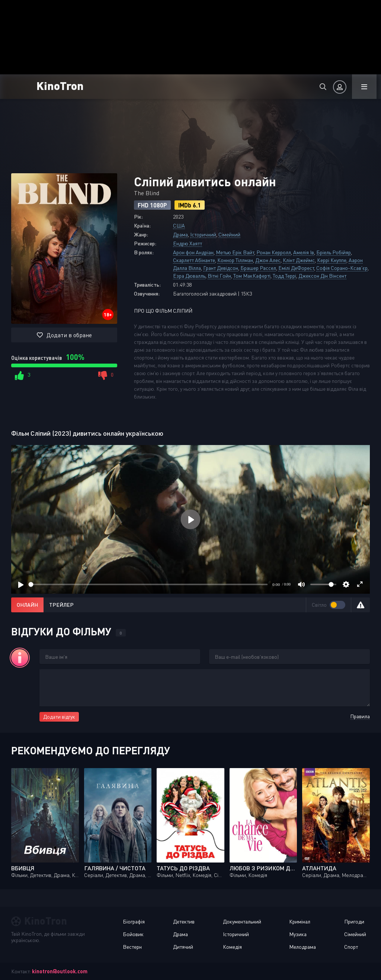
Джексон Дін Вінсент (322, 276)
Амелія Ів (304, 252)
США (179, 225)
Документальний (242, 921)
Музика (298, 934)
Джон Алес (268, 260)
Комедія (232, 947)
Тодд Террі (284, 276)
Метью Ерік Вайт (235, 252)
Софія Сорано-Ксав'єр (342, 268)
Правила (360, 716)
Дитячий (183, 947)
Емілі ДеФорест (296, 268)
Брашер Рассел (258, 268)
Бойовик (133, 934)
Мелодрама (302, 947)
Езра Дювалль (189, 276)
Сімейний (229, 234)
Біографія (134, 921)
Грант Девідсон (221, 268)
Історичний (203, 234)
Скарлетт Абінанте (194, 260)
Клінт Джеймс (299, 260)
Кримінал (300, 921)
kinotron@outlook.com (60, 971)
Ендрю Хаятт (188, 243)
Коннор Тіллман (235, 260)
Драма (180, 234)
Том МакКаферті (252, 276)
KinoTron (60, 85)
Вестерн (132, 947)
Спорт (351, 947)
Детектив (184, 921)
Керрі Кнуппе (332, 260)
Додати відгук (59, 717)
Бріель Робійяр (334, 252)
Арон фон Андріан (193, 252)
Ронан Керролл (274, 252)
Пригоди (354, 921)
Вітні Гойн (219, 276)
